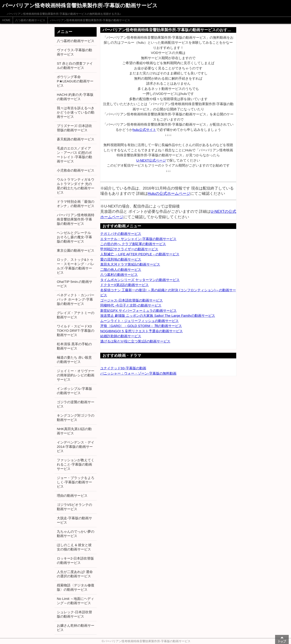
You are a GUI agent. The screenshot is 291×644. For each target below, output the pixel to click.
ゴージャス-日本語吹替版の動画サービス (132, 300)
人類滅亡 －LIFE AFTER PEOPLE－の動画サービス (140, 254)
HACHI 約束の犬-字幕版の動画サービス (75, 97)
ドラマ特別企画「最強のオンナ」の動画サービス (76, 204)
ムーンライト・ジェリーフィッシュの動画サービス (139, 321)
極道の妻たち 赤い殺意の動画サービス (74, 360)
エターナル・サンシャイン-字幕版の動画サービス (138, 239)
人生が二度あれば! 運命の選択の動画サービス (75, 574)
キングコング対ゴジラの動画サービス (76, 418)
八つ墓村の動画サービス (30, 20)
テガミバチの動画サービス (121, 234)
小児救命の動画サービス (76, 170)
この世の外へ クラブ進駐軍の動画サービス (133, 244)
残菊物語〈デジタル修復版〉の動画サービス (76, 587)
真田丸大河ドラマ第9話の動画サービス (130, 264)
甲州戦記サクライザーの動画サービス (129, 249)
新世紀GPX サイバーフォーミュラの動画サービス (138, 311)
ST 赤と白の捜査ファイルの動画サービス (75, 66)
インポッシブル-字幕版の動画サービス (74, 391)
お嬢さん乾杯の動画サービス (76, 628)
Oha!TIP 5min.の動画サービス (75, 284)
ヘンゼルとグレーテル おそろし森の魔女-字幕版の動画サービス (74, 237)
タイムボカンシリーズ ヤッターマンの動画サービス (140, 280)
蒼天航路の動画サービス (76, 139)
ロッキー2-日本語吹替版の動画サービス (75, 560)
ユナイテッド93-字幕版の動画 (123, 368)
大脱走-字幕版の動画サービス (74, 520)
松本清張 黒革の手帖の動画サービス (74, 346)
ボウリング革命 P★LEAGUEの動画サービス (75, 81)
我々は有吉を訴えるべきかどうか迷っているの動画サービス (76, 112)
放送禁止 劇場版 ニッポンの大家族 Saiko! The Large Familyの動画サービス (158, 316)
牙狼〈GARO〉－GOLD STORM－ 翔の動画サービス (141, 326)
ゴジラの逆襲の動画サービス (76, 404)
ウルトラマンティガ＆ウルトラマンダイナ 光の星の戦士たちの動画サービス (76, 186)
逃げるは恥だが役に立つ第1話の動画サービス (135, 341)
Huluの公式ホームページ (169, 193)
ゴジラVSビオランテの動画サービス (74, 507)
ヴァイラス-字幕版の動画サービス (74, 52)
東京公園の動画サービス (76, 250)
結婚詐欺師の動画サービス (121, 336)
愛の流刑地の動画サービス (121, 259)
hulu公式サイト (144, 130)
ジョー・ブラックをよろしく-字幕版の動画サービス (76, 482)
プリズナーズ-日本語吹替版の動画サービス (74, 128)
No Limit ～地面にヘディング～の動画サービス (75, 601)
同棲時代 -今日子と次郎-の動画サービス (131, 305)
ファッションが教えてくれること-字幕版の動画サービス (76, 464)
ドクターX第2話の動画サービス (124, 285)
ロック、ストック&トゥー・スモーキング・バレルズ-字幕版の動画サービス (76, 266)
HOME (6, 20)
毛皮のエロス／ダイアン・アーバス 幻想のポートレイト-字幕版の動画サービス (74, 155)
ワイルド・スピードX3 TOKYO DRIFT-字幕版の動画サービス (76, 331)
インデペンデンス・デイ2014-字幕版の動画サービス (76, 447)
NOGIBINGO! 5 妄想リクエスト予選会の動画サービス (142, 331)
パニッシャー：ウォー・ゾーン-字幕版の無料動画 (138, 373)
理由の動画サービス (72, 496)
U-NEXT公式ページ (151, 160)
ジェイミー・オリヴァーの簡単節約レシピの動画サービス (76, 375)
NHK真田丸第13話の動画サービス (74, 431)
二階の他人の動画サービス (121, 270)
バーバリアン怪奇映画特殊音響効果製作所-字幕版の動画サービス (90, 20)
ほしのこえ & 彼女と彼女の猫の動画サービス (74, 547)
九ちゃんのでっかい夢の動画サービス (76, 534)
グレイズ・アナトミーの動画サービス (76, 315)
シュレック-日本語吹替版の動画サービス (74, 614)
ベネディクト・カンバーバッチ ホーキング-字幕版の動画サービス (76, 299)
